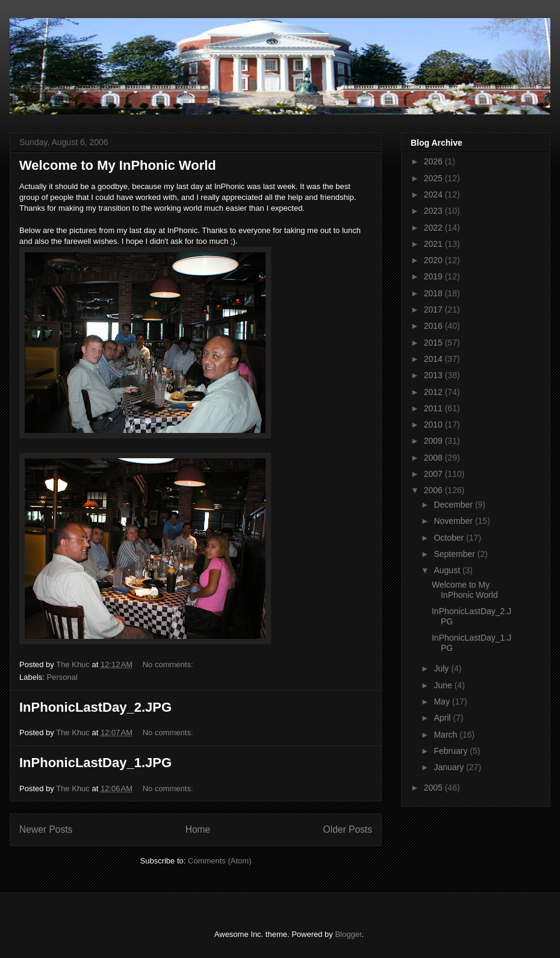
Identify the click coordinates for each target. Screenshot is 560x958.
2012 (434, 392)
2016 (434, 326)
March (446, 735)
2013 (434, 375)
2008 (434, 458)
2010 (434, 425)
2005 (434, 788)
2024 (434, 194)
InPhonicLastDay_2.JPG (95, 707)
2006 (434, 490)
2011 (434, 408)
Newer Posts (46, 829)
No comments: (169, 664)
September (455, 554)
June (444, 685)
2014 (434, 359)
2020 (434, 260)
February (452, 751)
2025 (434, 178)
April (443, 718)
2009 (434, 441)
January (450, 767)
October (450, 538)
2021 (434, 244)
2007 (434, 474)
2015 (434, 343)
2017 (434, 309)
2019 (434, 276)
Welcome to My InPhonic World (118, 165)
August (448, 570)
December (454, 505)
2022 (434, 228)
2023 (434, 211)
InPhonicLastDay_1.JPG (95, 763)
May (443, 701)
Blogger (348, 934)
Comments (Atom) (219, 861)
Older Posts (348, 829)
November (454, 521)
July (442, 668)
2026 (434, 161)
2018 (434, 293)
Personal (62, 677)
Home (198, 829)
